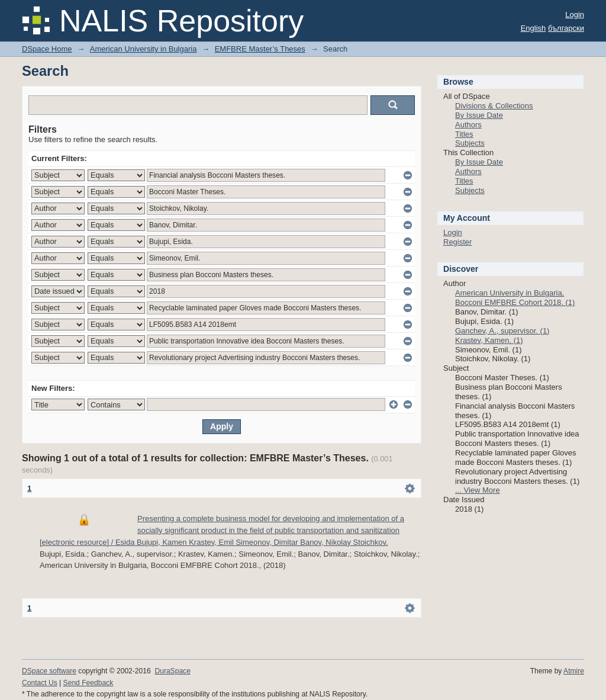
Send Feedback (88, 683)
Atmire (574, 671)
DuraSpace (172, 671)
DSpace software (49, 671)
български (566, 28)
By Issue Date (479, 115)
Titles (464, 134)
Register (457, 242)
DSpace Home (47, 49)
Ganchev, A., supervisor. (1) (502, 331)
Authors (468, 125)
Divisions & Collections (494, 106)
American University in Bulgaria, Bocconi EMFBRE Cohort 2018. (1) (515, 298)
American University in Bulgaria (144, 49)
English (534, 28)
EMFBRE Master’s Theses (260, 49)
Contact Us (40, 683)
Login (575, 15)
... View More (478, 490)
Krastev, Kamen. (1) (489, 340)
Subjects (470, 143)
